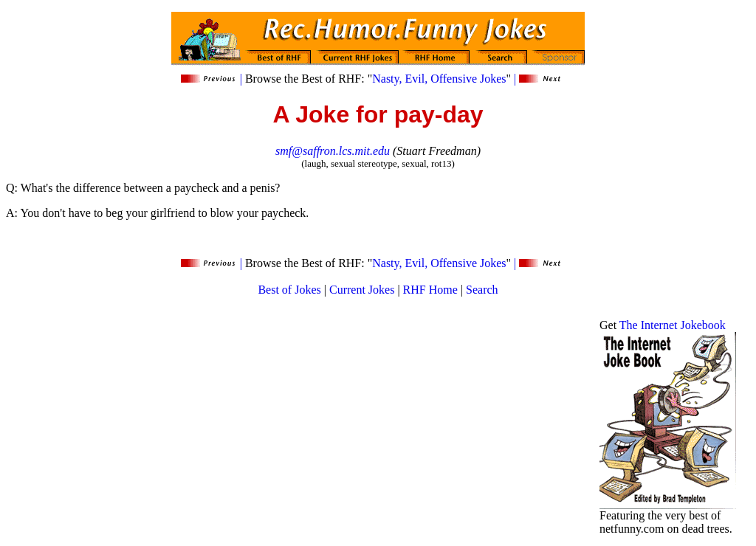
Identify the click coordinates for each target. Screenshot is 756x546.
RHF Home (430, 290)
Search (482, 290)
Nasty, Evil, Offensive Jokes (439, 79)
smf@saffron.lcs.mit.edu (333, 151)
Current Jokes (362, 290)
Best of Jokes (289, 290)
